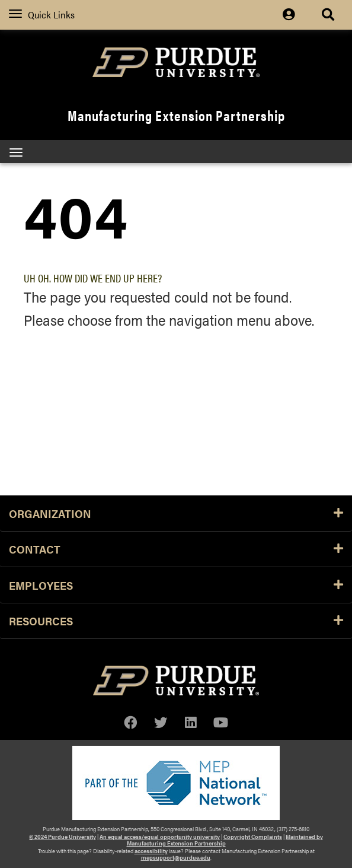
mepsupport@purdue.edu (176, 857)
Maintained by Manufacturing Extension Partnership (225, 840)
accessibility (151, 851)
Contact (176, 549)
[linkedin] (191, 722)
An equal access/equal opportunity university (160, 837)
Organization (176, 513)
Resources (176, 621)
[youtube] (221, 722)
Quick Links (42, 15)
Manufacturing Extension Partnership (176, 115)
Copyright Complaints (253, 837)
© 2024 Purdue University (63, 837)
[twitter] (161, 722)
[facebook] (131, 722)
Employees (176, 585)
